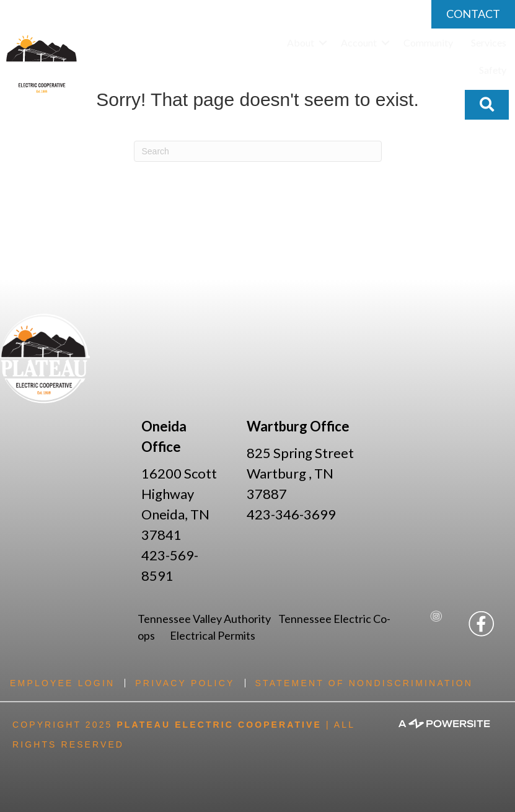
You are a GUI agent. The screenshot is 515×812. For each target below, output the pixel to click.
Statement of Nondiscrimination (364, 683)
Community (428, 42)
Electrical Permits (213, 635)
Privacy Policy (185, 683)
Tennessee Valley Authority (208, 619)
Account (359, 42)
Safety (493, 70)
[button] (323, 43)
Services (489, 42)
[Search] (258, 151)
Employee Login (62, 683)
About (301, 42)
